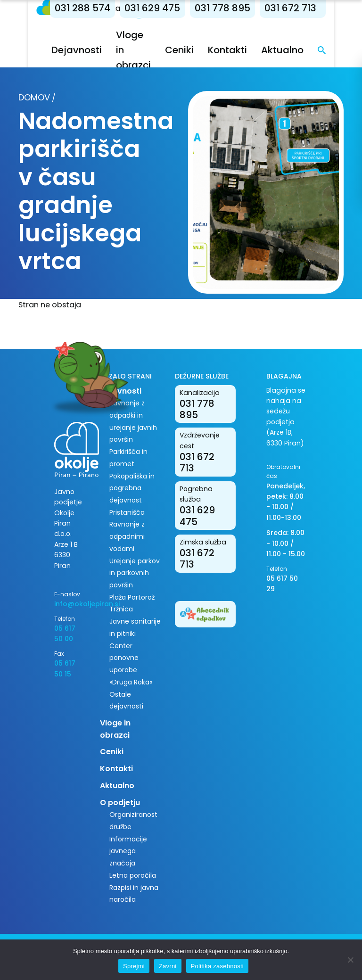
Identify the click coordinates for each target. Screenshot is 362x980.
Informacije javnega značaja (128, 851)
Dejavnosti (95, 50)
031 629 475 (170, 8)
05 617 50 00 (65, 634)
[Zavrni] (350, 960)
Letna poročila (133, 875)
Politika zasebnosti (217, 966)
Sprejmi (134, 966)
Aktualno (300, 50)
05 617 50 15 (65, 668)
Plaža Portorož (132, 597)
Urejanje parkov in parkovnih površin (135, 573)
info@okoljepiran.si (70, 604)
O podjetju (120, 803)
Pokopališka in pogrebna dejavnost (132, 488)
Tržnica (121, 609)
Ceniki (197, 50)
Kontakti (245, 50)
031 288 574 (100, 8)
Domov (34, 97)
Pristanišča (127, 512)
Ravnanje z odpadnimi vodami (127, 536)
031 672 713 (308, 8)
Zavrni (168, 966)
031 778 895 (240, 8)
